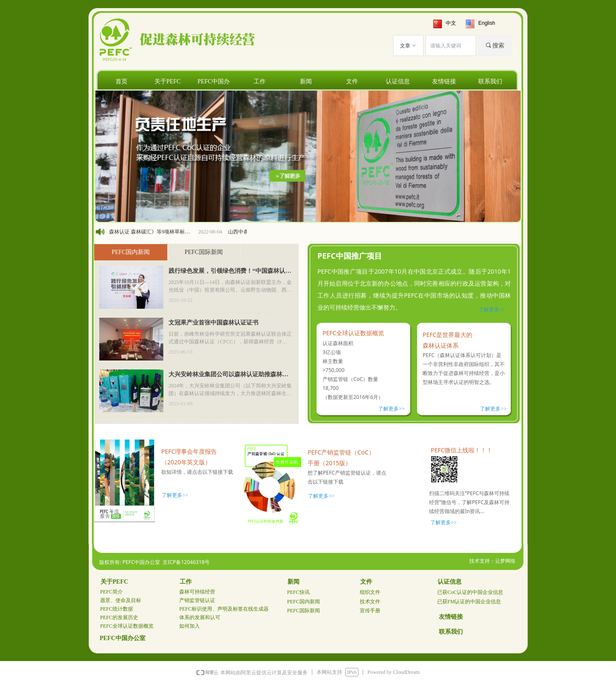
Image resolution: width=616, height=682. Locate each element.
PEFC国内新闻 (131, 252)
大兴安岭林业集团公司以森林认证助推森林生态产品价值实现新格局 (228, 375)
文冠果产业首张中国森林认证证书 (213, 323)
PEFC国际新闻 (203, 252)
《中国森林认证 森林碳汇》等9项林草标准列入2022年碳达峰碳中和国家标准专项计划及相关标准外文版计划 (149, 232)
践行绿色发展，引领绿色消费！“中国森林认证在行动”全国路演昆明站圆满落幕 (230, 272)
